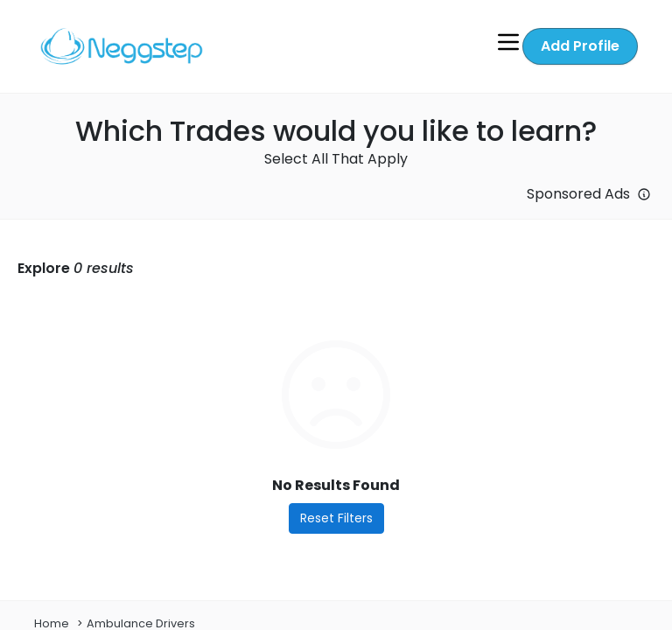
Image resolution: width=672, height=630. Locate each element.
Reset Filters (336, 518)
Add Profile (580, 46)
